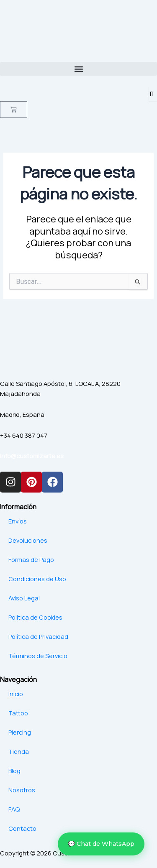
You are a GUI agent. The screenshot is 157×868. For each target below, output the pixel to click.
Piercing (20, 732)
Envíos (18, 521)
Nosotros (22, 790)
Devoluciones (28, 540)
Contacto (22, 828)
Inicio (16, 694)
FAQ (14, 809)
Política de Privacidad (38, 636)
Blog (14, 771)
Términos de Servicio (38, 656)
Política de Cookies (35, 617)
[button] (78, 69)
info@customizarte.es (32, 456)
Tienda (19, 751)
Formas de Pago (31, 559)
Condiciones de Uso (37, 579)
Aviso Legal (24, 598)
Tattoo (18, 713)
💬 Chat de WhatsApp (101, 844)
